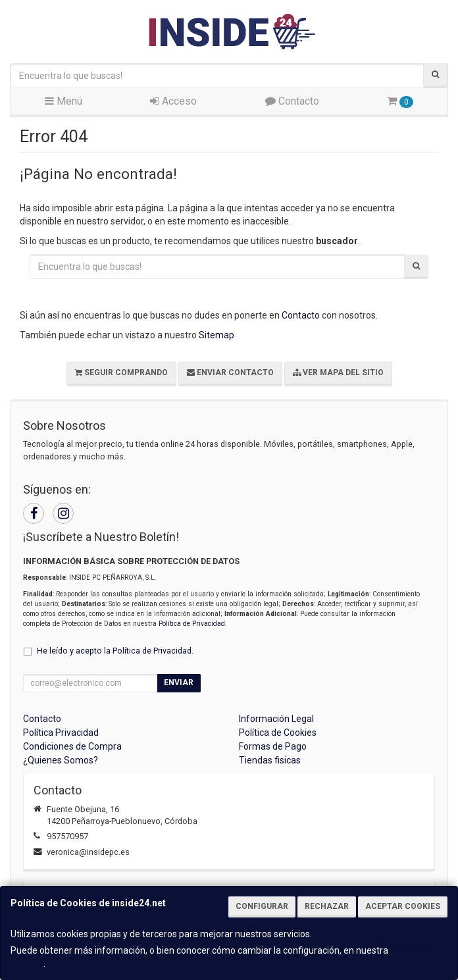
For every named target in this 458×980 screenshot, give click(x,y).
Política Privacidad (61, 733)
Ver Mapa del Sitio (338, 373)
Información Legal (276, 719)
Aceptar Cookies (403, 906)
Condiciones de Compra (72, 746)
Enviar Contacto (230, 373)
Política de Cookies (278, 733)
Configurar (262, 906)
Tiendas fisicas (270, 760)
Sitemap (216, 335)
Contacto (292, 101)
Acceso (173, 101)
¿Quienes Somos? (61, 760)
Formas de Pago (273, 746)
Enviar (179, 683)
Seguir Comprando (121, 373)
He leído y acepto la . (115, 651)
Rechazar (327, 906)
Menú (64, 101)
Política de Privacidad (192, 624)
